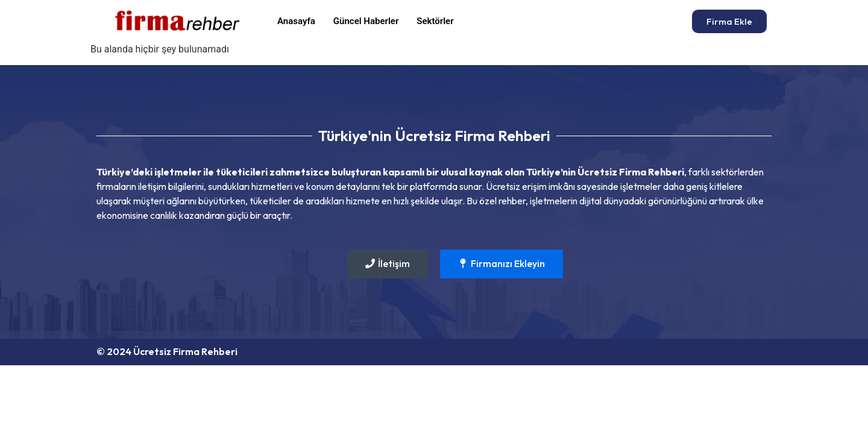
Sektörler (435, 21)
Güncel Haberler (366, 21)
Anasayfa (296, 21)
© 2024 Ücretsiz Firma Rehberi (167, 351)
